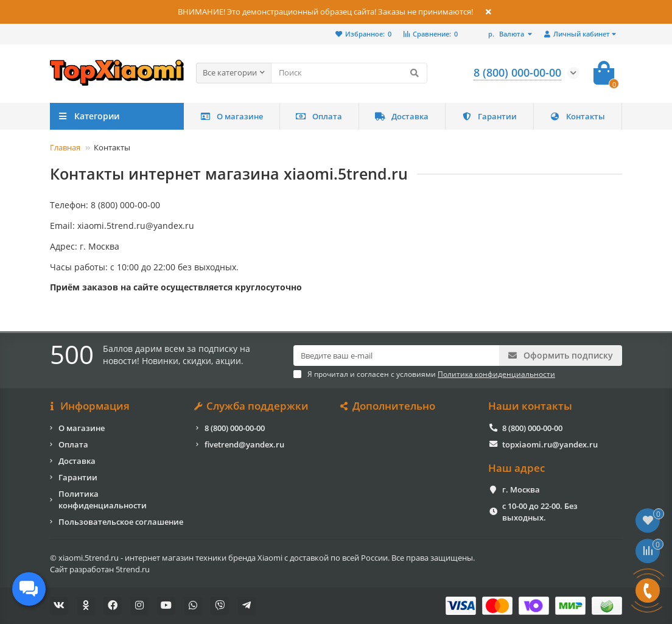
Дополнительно (389, 406)
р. (507, 34)
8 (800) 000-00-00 (235, 428)
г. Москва (521, 489)
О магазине (232, 116)
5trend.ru (133, 569)
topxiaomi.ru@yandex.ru (550, 444)
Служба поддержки (252, 406)
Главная (65, 147)
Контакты (577, 116)
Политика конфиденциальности (103, 500)
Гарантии (489, 116)
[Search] (349, 73)
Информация (90, 406)
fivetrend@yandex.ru (244, 444)
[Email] (396, 356)
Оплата (319, 116)
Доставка (402, 116)
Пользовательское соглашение (121, 522)
